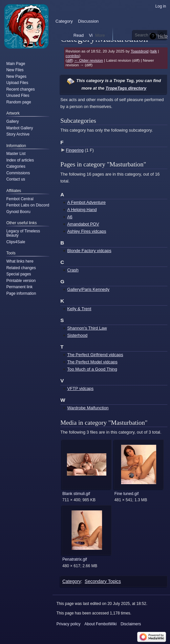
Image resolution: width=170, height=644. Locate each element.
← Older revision (89, 60)
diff (69, 60)
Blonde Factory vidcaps (89, 251)
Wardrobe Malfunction (88, 408)
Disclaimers (131, 624)
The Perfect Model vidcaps (92, 362)
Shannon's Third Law (87, 328)
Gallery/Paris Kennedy (88, 289)
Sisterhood (77, 335)
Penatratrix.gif (75, 559)
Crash (73, 270)
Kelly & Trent (79, 309)
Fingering (75, 150)
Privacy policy (68, 624)
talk (154, 51)
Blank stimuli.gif (76, 494)
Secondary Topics (103, 581)
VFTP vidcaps (80, 388)
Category (72, 581)
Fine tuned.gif (127, 494)
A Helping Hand (82, 210)
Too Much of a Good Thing (92, 369)
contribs (72, 56)
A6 (70, 217)
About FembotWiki (100, 624)
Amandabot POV (83, 224)
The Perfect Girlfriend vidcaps (95, 355)
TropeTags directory (126, 88)
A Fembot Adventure (86, 202)
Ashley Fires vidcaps (87, 231)
